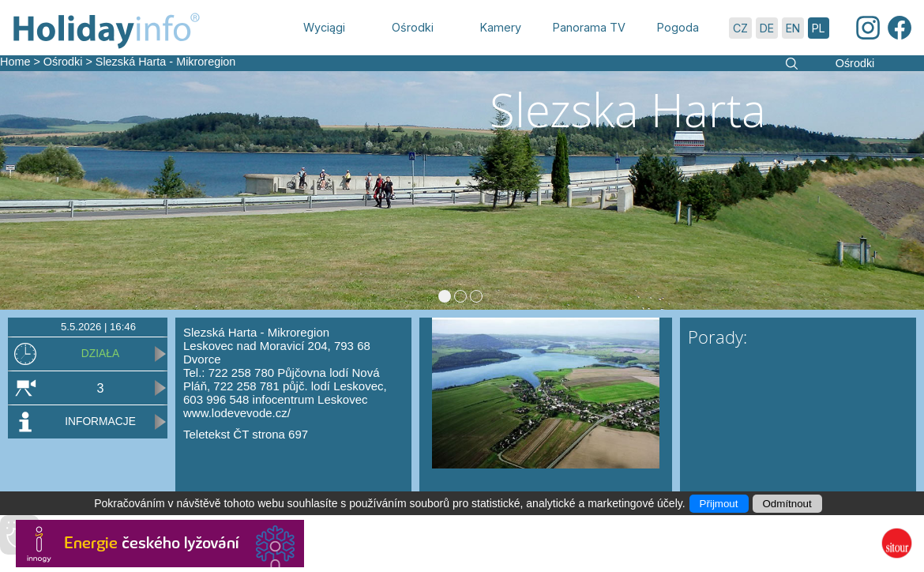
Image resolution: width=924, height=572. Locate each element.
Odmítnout (787, 504)
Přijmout (719, 504)
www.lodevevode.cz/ (237, 413)
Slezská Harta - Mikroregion (166, 62)
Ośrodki (63, 62)
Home (15, 62)
